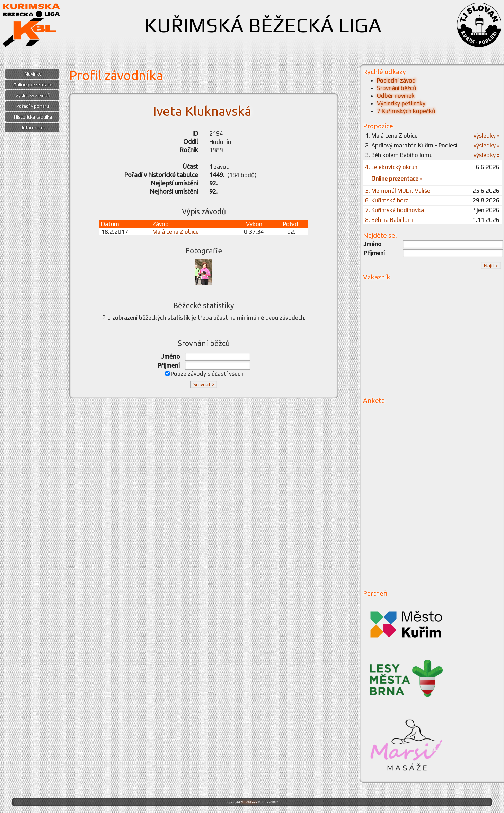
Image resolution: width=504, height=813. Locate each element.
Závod (161, 224)
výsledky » (487, 136)
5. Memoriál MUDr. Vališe (398, 191)
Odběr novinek (396, 96)
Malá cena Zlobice (176, 232)
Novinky (33, 74)
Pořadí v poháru (33, 106)
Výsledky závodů (33, 95)
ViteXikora (249, 802)
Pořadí (291, 224)
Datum (110, 224)
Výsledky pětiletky (401, 103)
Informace (33, 128)
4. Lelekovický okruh (391, 167)
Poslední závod (396, 80)
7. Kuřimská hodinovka (395, 210)
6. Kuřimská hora (387, 200)
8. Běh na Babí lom (389, 220)
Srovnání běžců (397, 88)
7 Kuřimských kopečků (406, 111)
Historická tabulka (33, 117)
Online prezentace (33, 85)
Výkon (254, 224)
